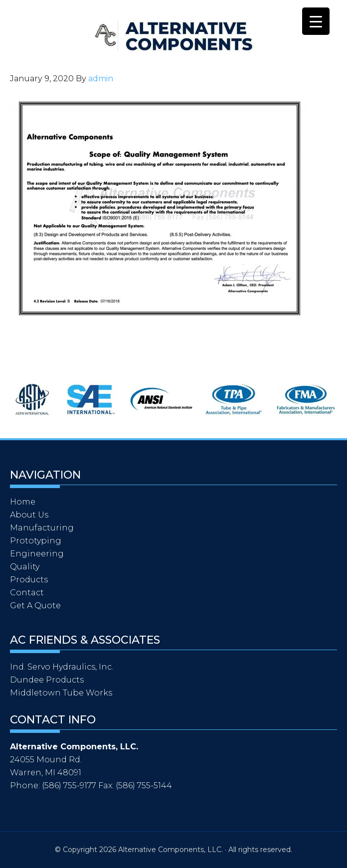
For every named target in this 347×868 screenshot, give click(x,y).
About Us (29, 515)
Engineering (37, 554)
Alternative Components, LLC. (125, 36)
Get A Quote (35, 606)
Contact (27, 593)
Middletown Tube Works (61, 693)
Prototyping (36, 541)
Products (29, 580)
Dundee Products (47, 680)
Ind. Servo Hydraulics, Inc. (62, 667)
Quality (25, 567)
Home (23, 502)
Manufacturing (42, 528)
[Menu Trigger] (316, 21)
